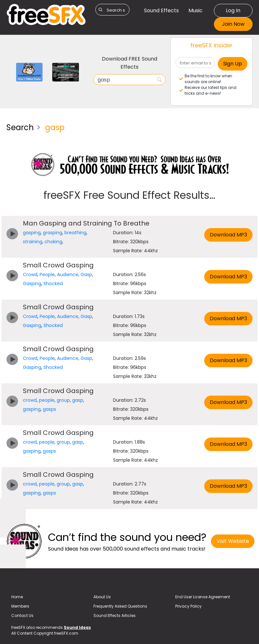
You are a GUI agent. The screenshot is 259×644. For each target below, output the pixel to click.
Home (17, 597)
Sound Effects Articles (115, 615)
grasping (53, 233)
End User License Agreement (203, 597)
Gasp (86, 274)
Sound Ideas (77, 627)
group (63, 400)
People (47, 274)
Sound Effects (161, 10)
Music (196, 10)
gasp (78, 400)
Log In (233, 10)
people (47, 400)
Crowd (30, 274)
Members (20, 606)
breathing (75, 233)
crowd (30, 400)
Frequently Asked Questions (120, 606)
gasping (32, 233)
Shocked (53, 284)
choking (53, 242)
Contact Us (22, 615)
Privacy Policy (188, 606)
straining (33, 242)
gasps (49, 409)
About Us (102, 597)
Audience (68, 274)
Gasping (32, 284)
